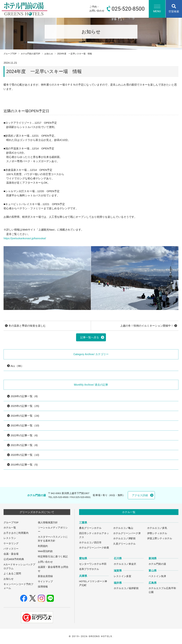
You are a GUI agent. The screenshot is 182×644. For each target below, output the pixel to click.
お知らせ (49, 54)
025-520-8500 (61, 497)
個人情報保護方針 (48, 523)
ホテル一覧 (10, 528)
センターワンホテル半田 (93, 564)
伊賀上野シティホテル (160, 538)
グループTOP (10, 54)
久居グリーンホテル (124, 544)
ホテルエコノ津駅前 (124, 538)
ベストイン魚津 (157, 576)
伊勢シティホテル (157, 533)
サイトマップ (45, 582)
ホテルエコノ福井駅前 (126, 588)
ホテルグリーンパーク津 (127, 533)
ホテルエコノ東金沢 (125, 564)
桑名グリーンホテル (90, 528)
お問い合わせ (45, 562)
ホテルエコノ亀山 (123, 528)
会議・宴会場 (11, 554)
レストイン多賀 (122, 576)
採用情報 (43, 587)
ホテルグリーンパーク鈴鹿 (94, 548)
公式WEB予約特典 (14, 559)
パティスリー (11, 549)
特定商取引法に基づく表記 (53, 557)
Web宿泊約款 (45, 551)
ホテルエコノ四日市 (90, 543)
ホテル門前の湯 (157, 564)
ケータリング (11, 543)
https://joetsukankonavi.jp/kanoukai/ (25, 238)
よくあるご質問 (12, 574)
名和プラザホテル (89, 569)
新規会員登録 (45, 576)
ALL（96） (15, 366)
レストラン (10, 538)
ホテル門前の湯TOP (30, 54)
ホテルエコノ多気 (157, 528)
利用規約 (43, 546)
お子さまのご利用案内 (16, 533)
